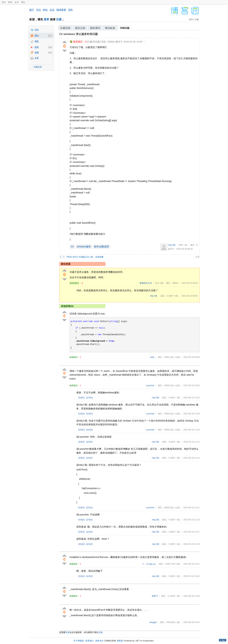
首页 (4, 2)
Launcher (150, 386)
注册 (59, 19)
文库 (37, 58)
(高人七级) (175, 357)
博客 (37, 41)
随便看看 (61, 10)
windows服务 (84, 247)
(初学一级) (173, 296)
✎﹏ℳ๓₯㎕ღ (149, 564)
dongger (153, 622)
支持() (81, 398)
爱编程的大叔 (146, 283)
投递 (50, 47)
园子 (32, 10)
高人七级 (159, 283)
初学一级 (183, 245)
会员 (17, 2)
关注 (39, 10)
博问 (37, 36)
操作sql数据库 (102, 247)
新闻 (10, 2)
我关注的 (80, 28)
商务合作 (99, 641)
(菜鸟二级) (175, 622)
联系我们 (90, 641)
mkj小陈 (172, 245)
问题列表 (65, 28)
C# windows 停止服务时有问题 (78, 34)
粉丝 (45, 10)
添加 (50, 52)
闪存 (37, 30)
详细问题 (125, 28)
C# (72, 247)
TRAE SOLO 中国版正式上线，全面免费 (85, 257)
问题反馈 (38, 67)
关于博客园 (79, 641)
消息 (70, 10)
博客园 (120, 641)
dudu (152, 357)
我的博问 (95, 28)
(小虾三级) (175, 564)
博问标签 (110, 28)
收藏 (37, 52)
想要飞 (155, 596)
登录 (46, 19)
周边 (23, 2)
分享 (198, 257)
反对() (89, 398)
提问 (50, 36)
